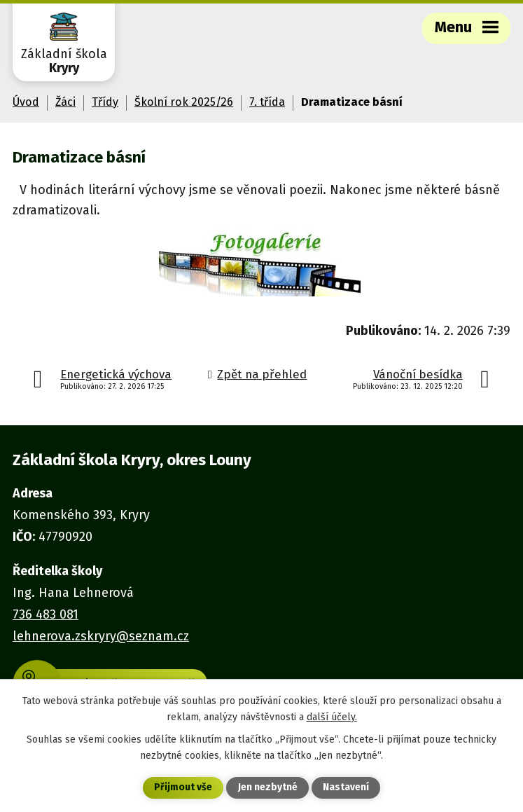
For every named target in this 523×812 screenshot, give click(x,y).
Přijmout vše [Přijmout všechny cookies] (183, 788)
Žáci (65, 102)
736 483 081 (46, 614)
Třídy (105, 102)
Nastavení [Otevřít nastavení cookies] (346, 788)
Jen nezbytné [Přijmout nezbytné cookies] (268, 788)
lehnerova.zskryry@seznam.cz (101, 636)
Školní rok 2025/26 (184, 102)
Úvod (26, 102)
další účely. (332, 716)
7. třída (267, 102)
